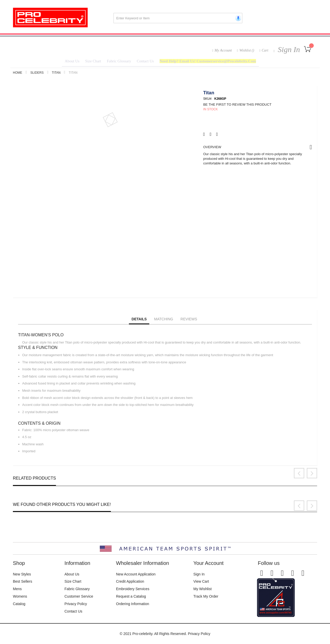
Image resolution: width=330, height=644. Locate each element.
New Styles (22, 574)
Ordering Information (133, 604)
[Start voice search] (237, 18)
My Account (223, 50)
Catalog (19, 604)
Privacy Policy (76, 604)
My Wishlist (203, 589)
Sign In (288, 49)
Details (139, 320)
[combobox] (178, 18)
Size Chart (73, 581)
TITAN (56, 74)
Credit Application (130, 581)
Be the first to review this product (237, 106)
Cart (265, 50)
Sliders (37, 74)
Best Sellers (23, 581)
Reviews (189, 320)
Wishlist (247, 50)
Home (18, 74)
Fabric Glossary (77, 589)
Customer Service (79, 596)
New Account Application (136, 574)
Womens (20, 596)
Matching (164, 320)
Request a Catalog (131, 596)
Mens (17, 589)
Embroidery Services (133, 589)
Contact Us (73, 611)
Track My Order (206, 596)
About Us (72, 574)
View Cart (201, 581)
